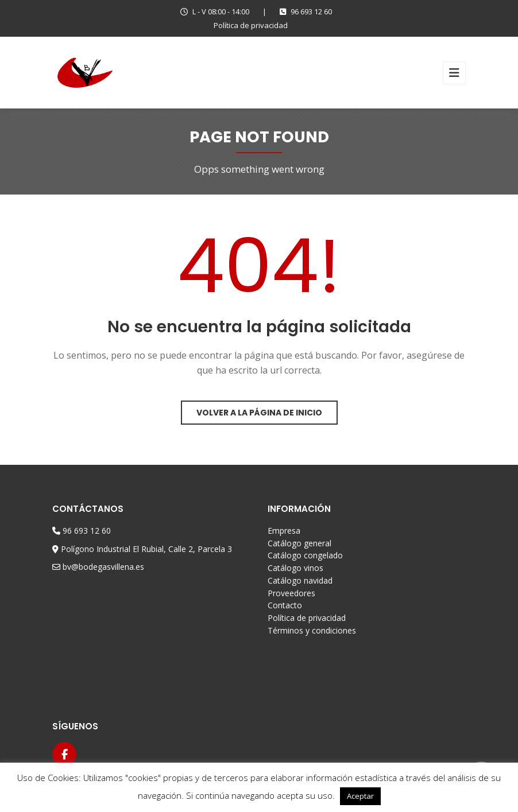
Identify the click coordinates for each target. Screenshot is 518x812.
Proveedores (291, 593)
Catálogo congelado (305, 555)
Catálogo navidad (300, 580)
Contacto (285, 605)
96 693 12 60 (306, 11)
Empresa (284, 531)
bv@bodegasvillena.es (103, 567)
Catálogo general (299, 543)
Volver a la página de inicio (259, 413)
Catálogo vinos (295, 568)
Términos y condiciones (312, 630)
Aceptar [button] (360, 796)
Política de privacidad (251, 25)
